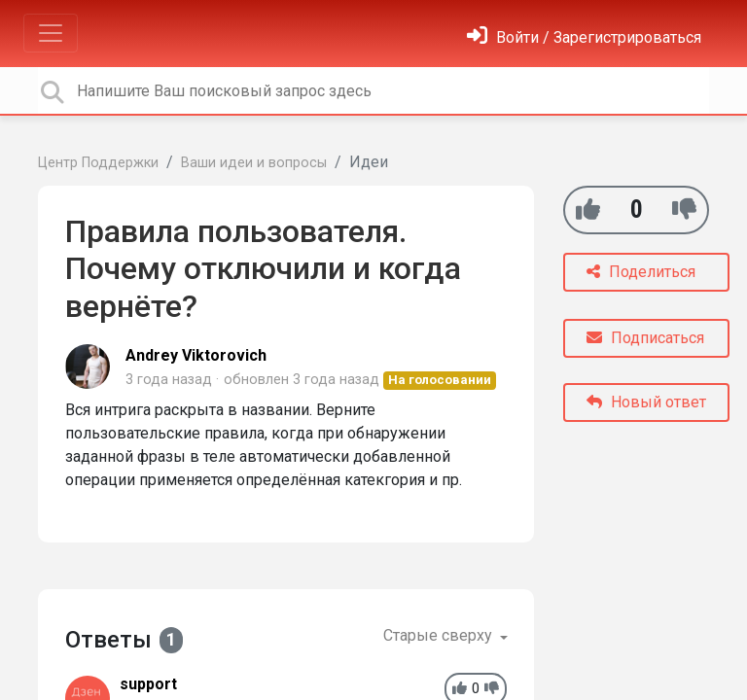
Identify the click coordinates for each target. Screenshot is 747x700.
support (148, 684)
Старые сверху (440, 635)
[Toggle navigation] (51, 33)
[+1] (588, 210)
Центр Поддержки (98, 163)
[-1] (684, 210)
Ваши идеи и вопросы (254, 163)
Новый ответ (646, 402)
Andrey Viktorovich (196, 355)
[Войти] (584, 37)
